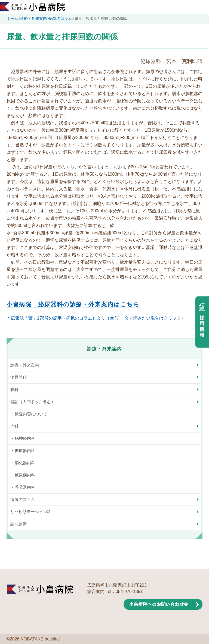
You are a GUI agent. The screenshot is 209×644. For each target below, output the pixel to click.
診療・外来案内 (33, 18)
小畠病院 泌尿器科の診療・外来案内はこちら (73, 304)
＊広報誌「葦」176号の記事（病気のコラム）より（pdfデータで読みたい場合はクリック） (96, 318)
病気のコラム (60, 18)
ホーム (12, 18)
